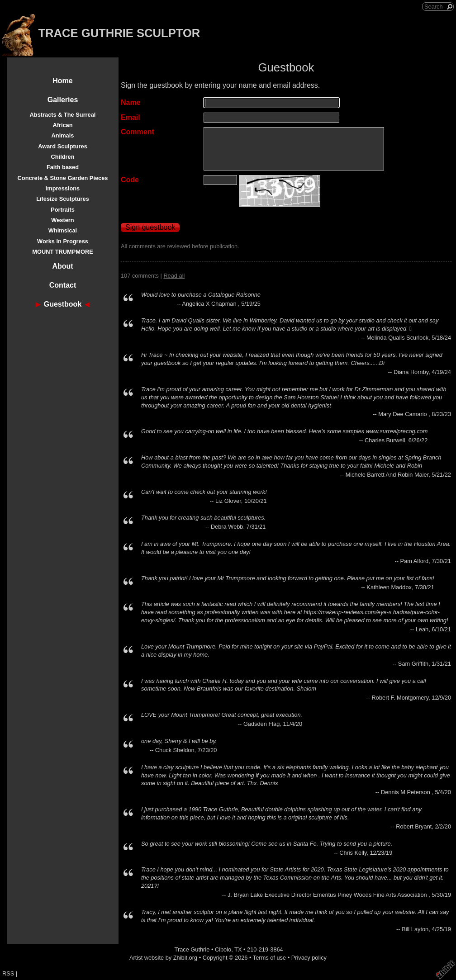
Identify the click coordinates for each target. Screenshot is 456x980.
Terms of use (269, 958)
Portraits (63, 210)
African (62, 125)
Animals (63, 135)
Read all (174, 276)
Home (62, 81)
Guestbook (63, 304)
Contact (63, 285)
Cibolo (223, 949)
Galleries (63, 100)
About (62, 266)
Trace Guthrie (192, 949)
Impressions (63, 188)
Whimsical (63, 230)
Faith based (63, 167)
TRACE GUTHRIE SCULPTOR (119, 33)
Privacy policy (309, 958)
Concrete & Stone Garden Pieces (63, 178)
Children (63, 157)
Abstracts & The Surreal (63, 115)
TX (238, 949)
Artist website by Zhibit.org (163, 958)
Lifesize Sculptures (63, 199)
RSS (8, 973)
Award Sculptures (63, 146)
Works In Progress (63, 241)
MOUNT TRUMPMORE (62, 252)
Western (62, 220)
